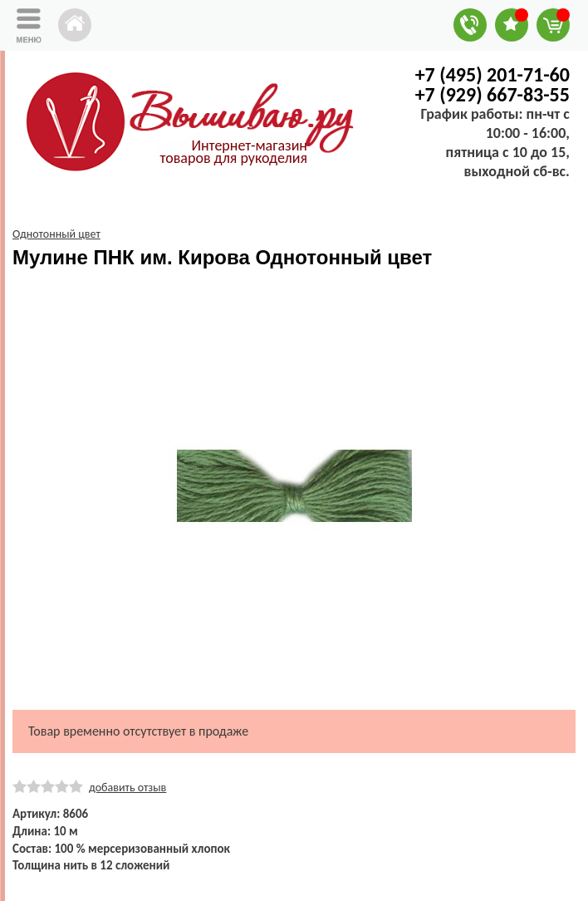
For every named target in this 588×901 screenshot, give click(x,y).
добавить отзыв (127, 788)
